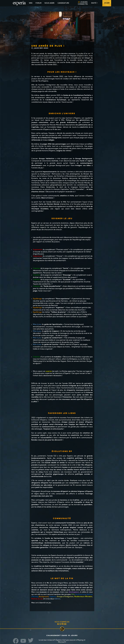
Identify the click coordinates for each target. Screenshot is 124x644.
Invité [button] (94, 3)
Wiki (31, 3)
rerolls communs (42, 237)
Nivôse (62, 624)
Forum (38, 3)
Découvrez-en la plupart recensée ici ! (61, 192)
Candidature (63, 3)
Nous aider (49, 3)
